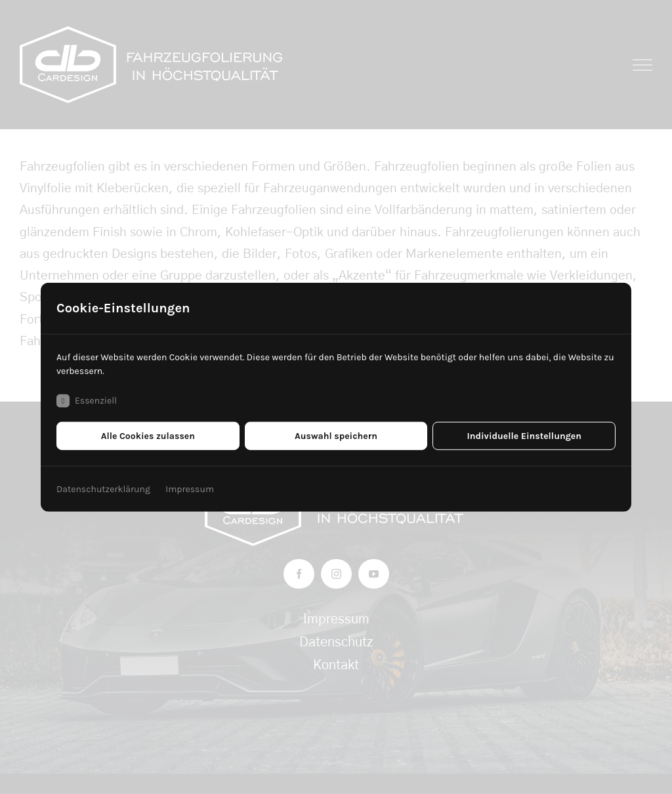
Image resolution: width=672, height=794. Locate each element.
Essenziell (87, 400)
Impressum (190, 489)
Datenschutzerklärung (103, 489)
